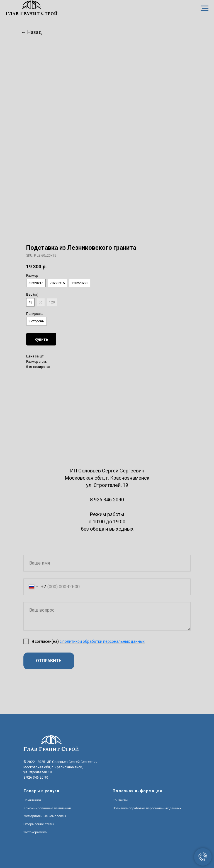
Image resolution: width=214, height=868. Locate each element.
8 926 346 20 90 (36, 778)
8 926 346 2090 (107, 500)
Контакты (120, 800)
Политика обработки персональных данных (147, 808)
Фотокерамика (35, 832)
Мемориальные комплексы (45, 816)
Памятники (32, 800)
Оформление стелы (39, 824)
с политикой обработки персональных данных (102, 641)
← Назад (31, 32)
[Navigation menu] (205, 8)
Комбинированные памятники (47, 808)
